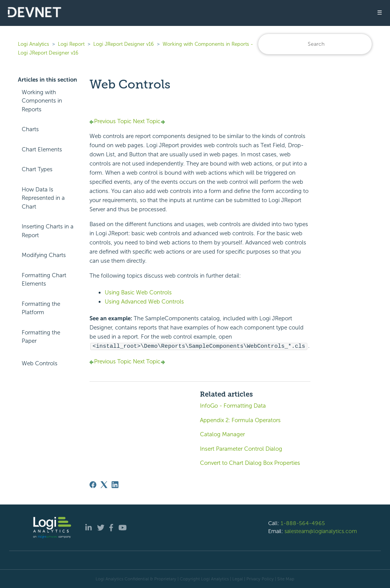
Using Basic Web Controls (138, 292)
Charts (30, 129)
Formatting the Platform (41, 308)
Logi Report (71, 44)
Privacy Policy (260, 578)
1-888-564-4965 (303, 523)
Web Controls (40, 363)
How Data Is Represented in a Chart (43, 198)
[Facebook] (93, 484)
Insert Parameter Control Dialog (241, 448)
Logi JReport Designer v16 (124, 44)
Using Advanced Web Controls (144, 302)
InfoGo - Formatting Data (233, 405)
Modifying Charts (44, 255)
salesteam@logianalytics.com (321, 531)
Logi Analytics (34, 44)
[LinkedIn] (115, 484)
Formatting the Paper (41, 337)
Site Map (286, 578)
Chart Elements (42, 149)
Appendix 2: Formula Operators (240, 420)
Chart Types (37, 169)
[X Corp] (104, 484)
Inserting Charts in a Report (48, 231)
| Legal (237, 578)
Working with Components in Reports (42, 101)
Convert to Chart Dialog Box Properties (250, 463)
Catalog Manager (222, 434)
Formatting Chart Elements (44, 280)
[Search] (315, 44)
